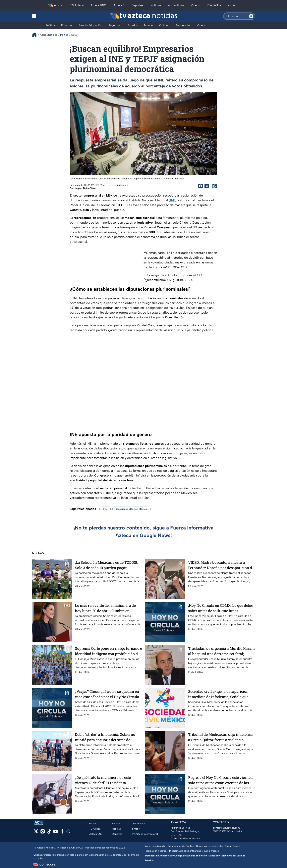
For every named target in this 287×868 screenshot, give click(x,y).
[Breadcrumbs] (36, 35)
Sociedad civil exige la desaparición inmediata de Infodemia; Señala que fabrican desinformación (218, 694)
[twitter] (36, 833)
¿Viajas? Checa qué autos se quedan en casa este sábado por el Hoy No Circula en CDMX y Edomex (107, 694)
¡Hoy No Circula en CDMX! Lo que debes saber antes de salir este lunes (221, 608)
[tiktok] (49, 833)
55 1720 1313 (220, 831)
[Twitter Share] (207, 186)
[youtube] (56, 833)
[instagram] (43, 833)
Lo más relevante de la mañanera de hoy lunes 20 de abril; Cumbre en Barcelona (105, 608)
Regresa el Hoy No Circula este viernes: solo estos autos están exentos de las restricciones (221, 780)
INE (105, 509)
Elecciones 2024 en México (132, 509)
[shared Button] (215, 186)
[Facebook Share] (201, 186)
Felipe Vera (89, 188)
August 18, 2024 (181, 280)
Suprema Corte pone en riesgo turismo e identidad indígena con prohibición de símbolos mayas (108, 651)
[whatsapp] (68, 832)
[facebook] (62, 833)
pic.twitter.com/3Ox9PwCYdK (166, 267)
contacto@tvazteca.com (226, 828)
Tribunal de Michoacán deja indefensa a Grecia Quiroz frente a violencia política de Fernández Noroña (220, 737)
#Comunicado (154, 253)
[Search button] (251, 16)
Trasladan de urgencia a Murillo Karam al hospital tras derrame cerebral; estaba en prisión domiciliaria (221, 651)
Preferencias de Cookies (181, 846)
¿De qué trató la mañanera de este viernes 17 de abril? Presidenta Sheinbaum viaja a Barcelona (103, 780)
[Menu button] (48, 16)
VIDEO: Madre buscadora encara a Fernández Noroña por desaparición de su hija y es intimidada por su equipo (221, 565)
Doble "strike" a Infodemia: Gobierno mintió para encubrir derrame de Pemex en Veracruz (105, 737)
